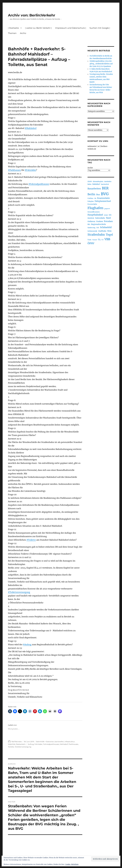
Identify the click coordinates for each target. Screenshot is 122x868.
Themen (12, 33)
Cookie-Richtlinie (72, 864)
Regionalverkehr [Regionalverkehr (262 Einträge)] (99, 224)
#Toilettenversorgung (19, 592)
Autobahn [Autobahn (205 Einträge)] (108, 181)
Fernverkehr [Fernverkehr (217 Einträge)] (92, 204)
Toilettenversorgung (23, 747)
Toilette (11, 747)
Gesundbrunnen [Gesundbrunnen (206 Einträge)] (94, 212)
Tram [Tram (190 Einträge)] (89, 240)
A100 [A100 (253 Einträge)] (90, 181)
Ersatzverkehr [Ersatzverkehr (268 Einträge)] (104, 198)
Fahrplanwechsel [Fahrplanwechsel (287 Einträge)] (103, 201)
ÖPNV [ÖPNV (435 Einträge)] (91, 243)
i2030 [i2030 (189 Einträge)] (106, 215)
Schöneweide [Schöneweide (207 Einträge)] (92, 231)
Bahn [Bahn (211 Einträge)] (89, 184)
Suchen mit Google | (100, 28)
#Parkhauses (14, 170)
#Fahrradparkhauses (39, 184)
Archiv (23, 33)
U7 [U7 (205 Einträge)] (103, 240)
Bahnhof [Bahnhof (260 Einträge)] (96, 184)
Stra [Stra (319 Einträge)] (109, 231)
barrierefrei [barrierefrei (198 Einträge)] (105, 184)
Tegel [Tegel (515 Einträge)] (109, 235)
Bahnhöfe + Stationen (45, 742)
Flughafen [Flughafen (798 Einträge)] (95, 208)
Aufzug (31, 744)
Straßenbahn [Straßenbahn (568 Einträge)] (96, 235)
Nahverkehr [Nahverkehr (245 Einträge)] (100, 218)
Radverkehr (21, 744)
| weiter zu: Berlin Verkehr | (38, 28)
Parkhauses (73, 744)
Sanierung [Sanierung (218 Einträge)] (91, 228)
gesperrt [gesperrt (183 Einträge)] (107, 209)
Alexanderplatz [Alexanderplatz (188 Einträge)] (98, 182)
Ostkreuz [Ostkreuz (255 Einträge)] (91, 221)
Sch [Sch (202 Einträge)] (98, 228)
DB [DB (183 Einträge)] (95, 198)
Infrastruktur (70, 742)
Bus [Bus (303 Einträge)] (98, 195)
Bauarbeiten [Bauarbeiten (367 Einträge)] (94, 189)
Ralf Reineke (17, 742)
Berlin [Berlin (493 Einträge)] (91, 194)
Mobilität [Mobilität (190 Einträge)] (91, 218)
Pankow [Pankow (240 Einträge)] (100, 221)
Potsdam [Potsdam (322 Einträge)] (108, 221)
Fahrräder (38, 744)
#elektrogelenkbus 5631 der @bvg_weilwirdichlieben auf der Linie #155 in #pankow (101, 64)
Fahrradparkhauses (51, 744)
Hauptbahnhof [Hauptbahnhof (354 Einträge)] (95, 215)
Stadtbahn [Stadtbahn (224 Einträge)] (102, 231)
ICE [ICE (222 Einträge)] (110, 215)
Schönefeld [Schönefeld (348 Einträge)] (106, 227)
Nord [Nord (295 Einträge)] (108, 218)
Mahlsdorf (64, 744)
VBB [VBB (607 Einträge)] (107, 239)
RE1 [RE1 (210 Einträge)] (89, 224)
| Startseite (13, 28)
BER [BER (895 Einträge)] (105, 188)
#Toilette (31, 540)
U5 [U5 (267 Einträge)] (99, 240)
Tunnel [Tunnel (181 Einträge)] (95, 240)
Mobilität (12, 744)
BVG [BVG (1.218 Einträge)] (105, 194)
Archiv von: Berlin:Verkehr (32, 15)
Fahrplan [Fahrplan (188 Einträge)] (91, 201)
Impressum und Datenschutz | (71, 28)
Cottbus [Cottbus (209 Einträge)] (90, 198)
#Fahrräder (30, 170)
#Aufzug (27, 644)
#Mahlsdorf (31, 128)
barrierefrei (59, 742)
